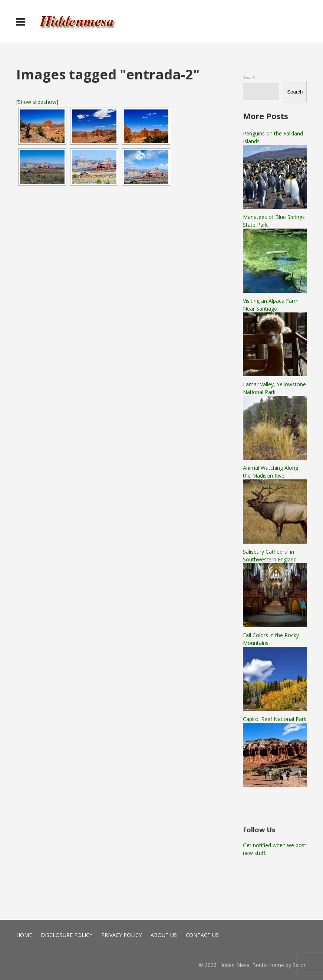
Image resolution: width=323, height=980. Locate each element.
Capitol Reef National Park (275, 719)
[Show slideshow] (37, 102)
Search (249, 77)
